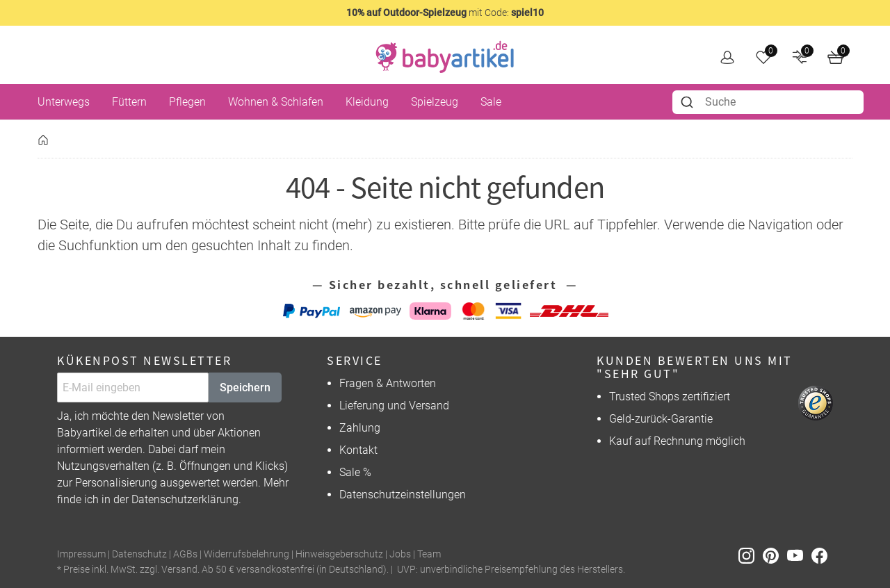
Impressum (81, 554)
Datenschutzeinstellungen (403, 495)
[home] (445, 57)
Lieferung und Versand (394, 406)
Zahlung (360, 428)
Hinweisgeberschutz (339, 554)
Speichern (245, 387)
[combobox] (768, 102)
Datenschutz (139, 554)
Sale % (355, 472)
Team (429, 554)
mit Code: (445, 13)
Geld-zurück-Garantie (661, 419)
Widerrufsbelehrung (246, 554)
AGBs (185, 554)
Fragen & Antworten (388, 383)
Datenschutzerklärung (185, 499)
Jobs (400, 554)
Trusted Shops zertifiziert (670, 397)
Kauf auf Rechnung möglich (677, 441)
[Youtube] (799, 555)
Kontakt (358, 450)
